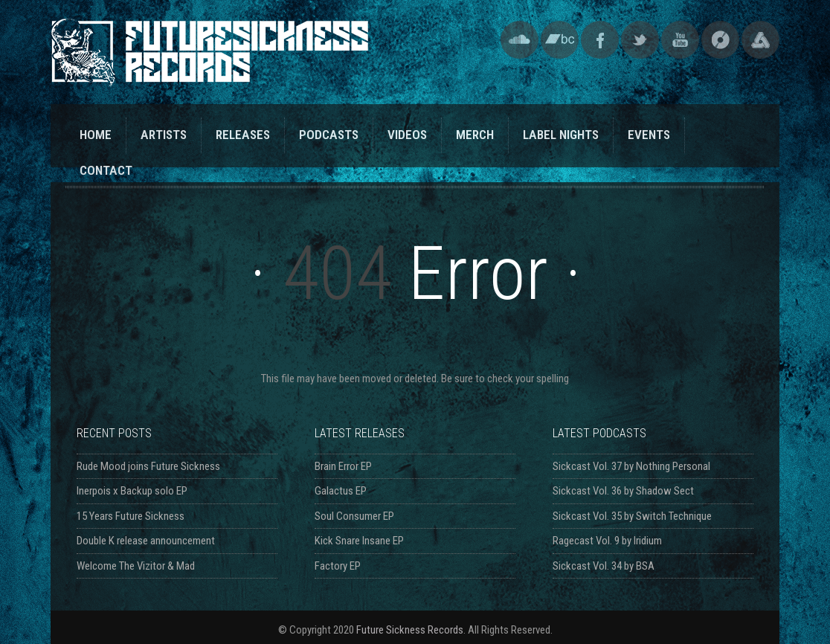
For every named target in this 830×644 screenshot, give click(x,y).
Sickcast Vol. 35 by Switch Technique (632, 516)
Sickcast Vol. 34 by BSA (604, 566)
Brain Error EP (343, 466)
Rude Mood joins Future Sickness (148, 466)
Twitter (640, 40)
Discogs (720, 40)
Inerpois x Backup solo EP (132, 491)
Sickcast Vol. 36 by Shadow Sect (623, 491)
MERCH (475, 135)
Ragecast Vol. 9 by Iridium (607, 541)
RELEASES (243, 135)
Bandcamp (560, 40)
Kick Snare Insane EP (359, 541)
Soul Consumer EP (354, 516)
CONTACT (106, 170)
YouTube (680, 40)
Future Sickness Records (410, 630)
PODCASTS (329, 135)
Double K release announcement (146, 541)
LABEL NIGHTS (561, 135)
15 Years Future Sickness (131, 516)
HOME (96, 135)
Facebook (600, 40)
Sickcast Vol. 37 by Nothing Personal (631, 466)
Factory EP (338, 566)
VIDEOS (407, 135)
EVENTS (649, 135)
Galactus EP (341, 491)
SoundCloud (519, 40)
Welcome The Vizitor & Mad (136, 566)
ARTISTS (164, 135)
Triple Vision (760, 40)
